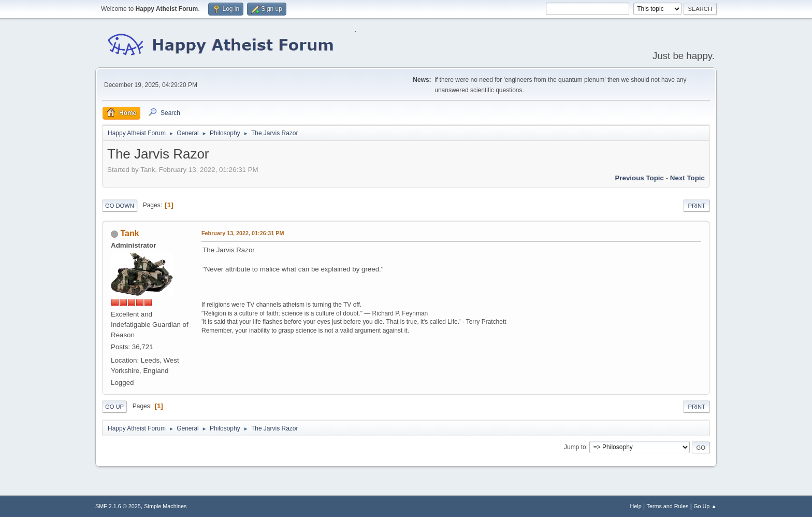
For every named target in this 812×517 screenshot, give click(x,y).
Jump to (575, 447)
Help (636, 506)
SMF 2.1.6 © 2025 (118, 506)
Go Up (114, 407)
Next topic (687, 178)
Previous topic (639, 178)
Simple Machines (165, 506)
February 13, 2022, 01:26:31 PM (243, 233)
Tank (129, 233)
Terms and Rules (668, 506)
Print (697, 206)
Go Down (120, 206)
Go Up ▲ (705, 506)
